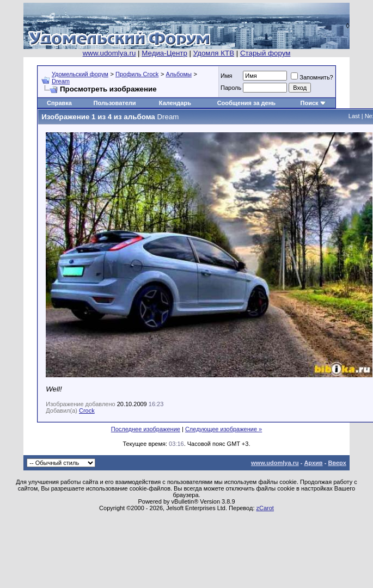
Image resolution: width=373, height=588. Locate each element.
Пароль (231, 88)
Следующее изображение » (224, 429)
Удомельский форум (80, 74)
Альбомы (179, 74)
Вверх (337, 463)
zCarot (265, 508)
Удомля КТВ (214, 53)
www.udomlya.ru (109, 53)
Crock (87, 411)
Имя (226, 76)
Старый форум (265, 53)
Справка (59, 103)
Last (354, 116)
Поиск (310, 103)
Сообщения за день (246, 103)
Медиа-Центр (164, 53)
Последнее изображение (146, 429)
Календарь (175, 103)
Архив (313, 463)
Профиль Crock (137, 74)
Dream (61, 81)
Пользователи (115, 103)
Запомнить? (312, 77)
